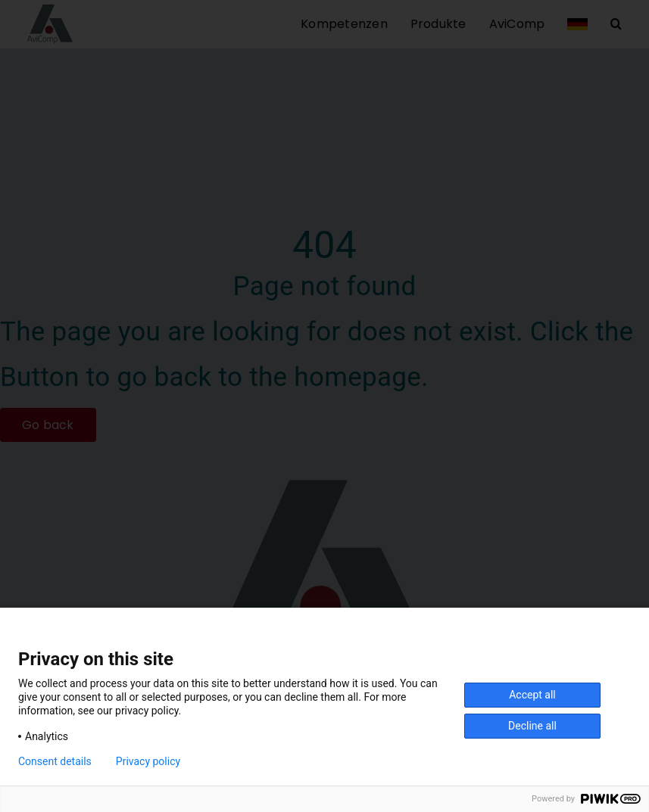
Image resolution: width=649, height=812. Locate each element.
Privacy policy (148, 761)
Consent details (55, 761)
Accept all (532, 695)
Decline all (532, 726)
